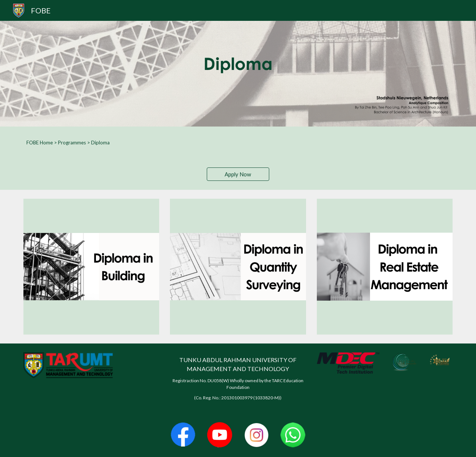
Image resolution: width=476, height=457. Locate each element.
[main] (238, 143)
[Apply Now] (238, 174)
